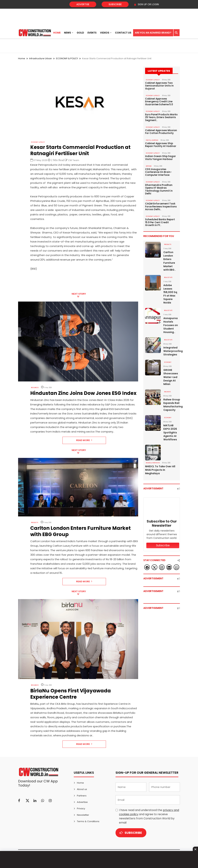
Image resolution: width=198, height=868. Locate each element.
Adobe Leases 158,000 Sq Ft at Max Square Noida (170, 292)
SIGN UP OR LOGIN (146, 4)
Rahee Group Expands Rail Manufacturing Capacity (171, 403)
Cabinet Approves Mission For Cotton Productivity (161, 131)
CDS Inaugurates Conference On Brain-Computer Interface (158, 171)
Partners (82, 796)
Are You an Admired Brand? (153, 33)
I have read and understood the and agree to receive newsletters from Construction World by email (149, 816)
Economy (168, 360)
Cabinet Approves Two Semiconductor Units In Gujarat (159, 86)
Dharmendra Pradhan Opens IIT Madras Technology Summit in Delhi (159, 188)
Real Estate (168, 276)
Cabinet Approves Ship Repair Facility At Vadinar (161, 144)
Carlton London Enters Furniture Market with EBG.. (170, 259)
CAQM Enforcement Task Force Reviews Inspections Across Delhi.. (161, 205)
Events (92, 33)
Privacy (81, 809)
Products (35, 523)
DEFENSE (149, 165)
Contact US (123, 33)
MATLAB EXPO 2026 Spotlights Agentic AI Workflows (170, 430)
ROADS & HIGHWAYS (153, 461)
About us (82, 789)
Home (57, 33)
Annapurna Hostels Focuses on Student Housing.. (171, 323)
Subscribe (115, 4)
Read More (84, 440)
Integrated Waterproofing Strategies (171, 349)
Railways (168, 390)
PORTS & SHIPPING (152, 140)
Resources (35, 388)
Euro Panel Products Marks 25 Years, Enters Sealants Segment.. (161, 117)
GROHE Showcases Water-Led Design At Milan (171, 375)
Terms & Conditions (88, 821)
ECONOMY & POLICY (67, 58)
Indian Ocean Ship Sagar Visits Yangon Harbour (161, 157)
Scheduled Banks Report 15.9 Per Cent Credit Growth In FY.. (160, 221)
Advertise (83, 4)
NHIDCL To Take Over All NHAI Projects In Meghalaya (160, 468)
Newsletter (83, 815)
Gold (80, 33)
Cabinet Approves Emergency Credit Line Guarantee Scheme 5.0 (159, 101)
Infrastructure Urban (41, 58)
